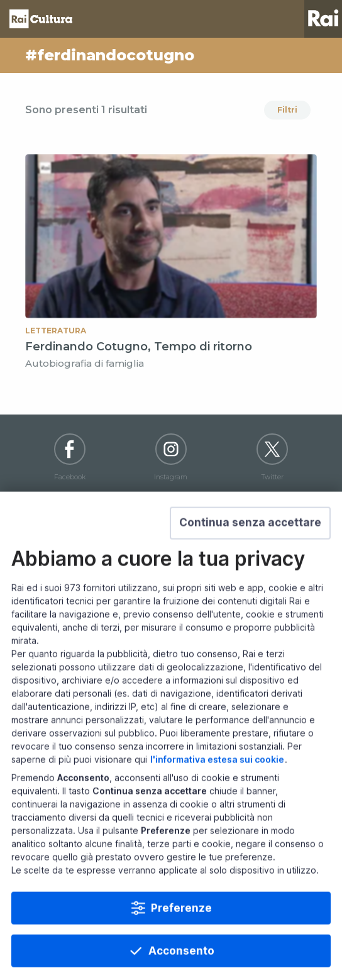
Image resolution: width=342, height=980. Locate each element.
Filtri (287, 110)
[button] (250, 554)
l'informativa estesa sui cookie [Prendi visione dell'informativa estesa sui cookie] (217, 790)
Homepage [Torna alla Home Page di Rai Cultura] (41, 19)
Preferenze (181, 939)
